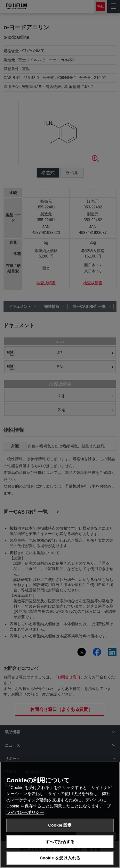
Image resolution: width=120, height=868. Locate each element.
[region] (60, 815)
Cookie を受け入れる (60, 858)
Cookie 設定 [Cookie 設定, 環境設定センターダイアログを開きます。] (60, 825)
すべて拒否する (60, 842)
